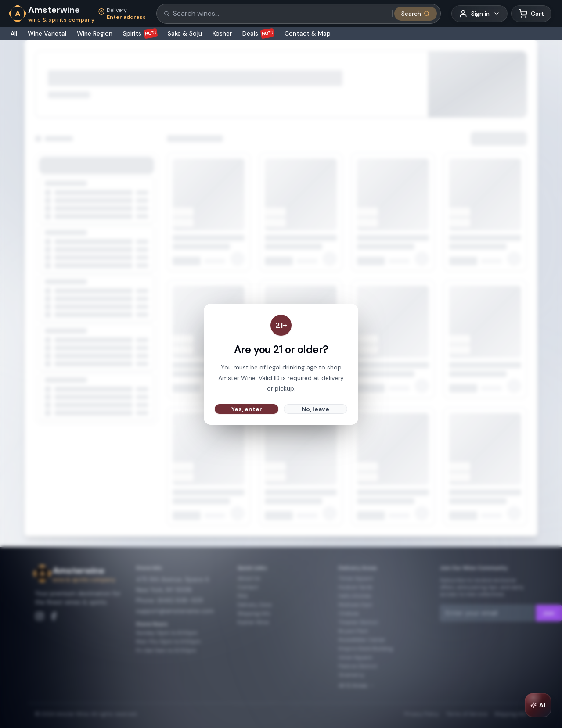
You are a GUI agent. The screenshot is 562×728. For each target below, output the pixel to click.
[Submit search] (416, 14)
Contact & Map (308, 33)
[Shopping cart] (531, 14)
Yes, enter (247, 409)
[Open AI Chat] (538, 705)
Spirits (140, 33)
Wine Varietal (47, 33)
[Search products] (280, 14)
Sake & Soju (185, 33)
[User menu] (479, 14)
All (14, 33)
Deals (258, 33)
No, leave (315, 409)
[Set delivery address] (122, 14)
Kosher (222, 33)
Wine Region (95, 33)
